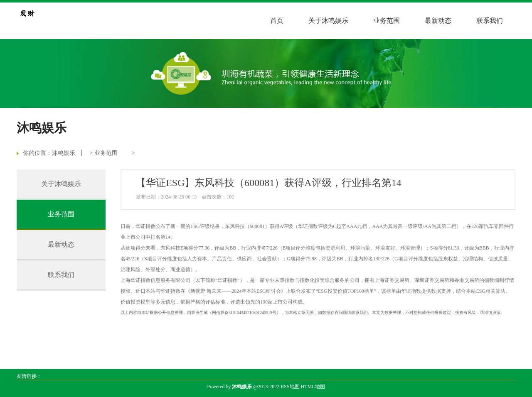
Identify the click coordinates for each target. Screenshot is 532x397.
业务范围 (387, 21)
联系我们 (490, 21)
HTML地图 (313, 387)
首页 (277, 21)
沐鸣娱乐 (64, 153)
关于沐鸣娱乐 (328, 21)
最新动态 (438, 21)
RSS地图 (290, 387)
